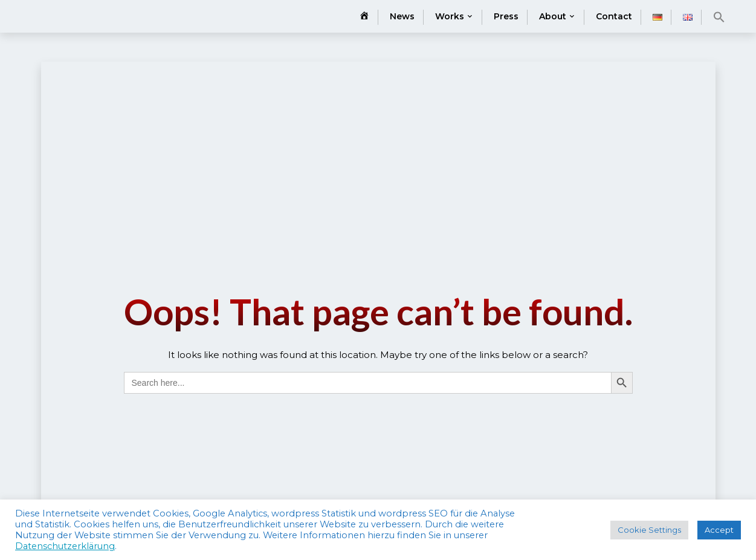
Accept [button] (719, 530)
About (553, 16)
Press (506, 16)
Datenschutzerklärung (65, 546)
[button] (719, 17)
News (402, 16)
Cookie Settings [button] (649, 530)
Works (450, 16)
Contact (614, 16)
